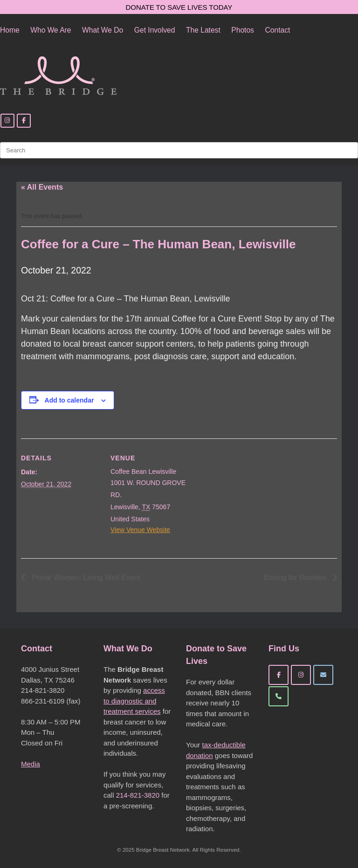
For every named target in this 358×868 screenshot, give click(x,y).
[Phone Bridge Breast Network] (279, 696)
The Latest (203, 30)
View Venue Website (140, 530)
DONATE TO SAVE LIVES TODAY (179, 7)
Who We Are (51, 30)
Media (31, 764)
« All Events (42, 187)
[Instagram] (7, 121)
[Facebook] (24, 121)
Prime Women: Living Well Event (85, 578)
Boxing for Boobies (296, 578)
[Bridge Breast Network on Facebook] (279, 675)
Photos (243, 30)
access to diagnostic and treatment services (134, 701)
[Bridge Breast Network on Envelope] (323, 675)
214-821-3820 (138, 795)
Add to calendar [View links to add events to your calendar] (69, 400)
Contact (278, 30)
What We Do (103, 30)
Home (10, 30)
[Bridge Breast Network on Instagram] (301, 675)
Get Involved (155, 30)
